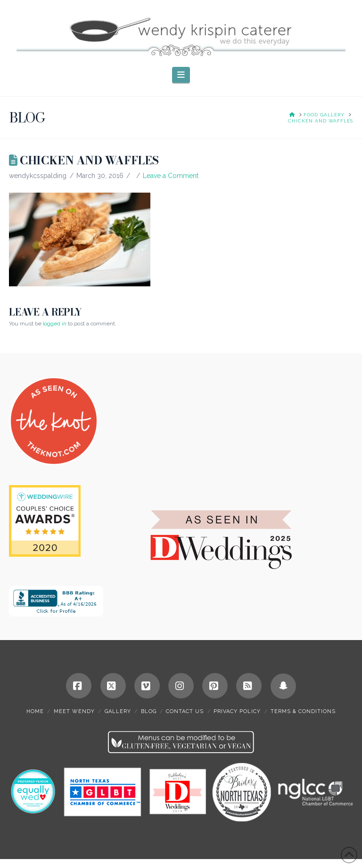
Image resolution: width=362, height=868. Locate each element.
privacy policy (237, 711)
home (35, 711)
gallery (118, 711)
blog (149, 711)
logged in (55, 324)
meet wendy (74, 711)
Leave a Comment (171, 176)
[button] (181, 75)
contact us (185, 711)
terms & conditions (303, 711)
